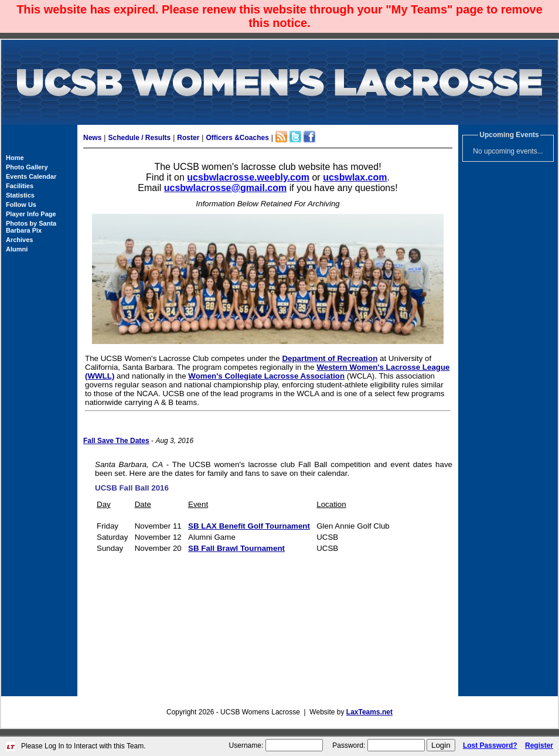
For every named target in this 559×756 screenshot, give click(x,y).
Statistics (20, 195)
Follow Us (21, 205)
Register (539, 745)
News (92, 138)
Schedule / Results (139, 138)
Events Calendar (31, 176)
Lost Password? (490, 745)
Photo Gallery (27, 167)
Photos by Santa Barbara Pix (31, 227)
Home (15, 158)
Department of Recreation (330, 358)
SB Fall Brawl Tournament (236, 548)
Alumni (17, 249)
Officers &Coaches (237, 138)
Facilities (20, 186)
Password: (349, 745)
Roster (188, 138)
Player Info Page (31, 214)
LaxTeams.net (369, 712)
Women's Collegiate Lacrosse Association (266, 376)
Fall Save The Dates (116, 441)
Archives (19, 240)
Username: (246, 745)
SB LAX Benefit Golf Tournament (249, 526)
